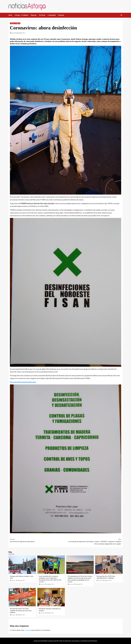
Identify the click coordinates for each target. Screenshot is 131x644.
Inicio (10, 15)
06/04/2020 (19, 33)
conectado (28, 630)
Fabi (13, 33)
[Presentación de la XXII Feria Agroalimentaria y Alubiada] (109, 565)
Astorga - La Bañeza (15, 23)
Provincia (42, 15)
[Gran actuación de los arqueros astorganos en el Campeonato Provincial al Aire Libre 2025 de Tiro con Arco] (51, 565)
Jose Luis (13, 580)
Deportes (34, 15)
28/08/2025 (107, 580)
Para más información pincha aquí (23, 382)
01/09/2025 (49, 584)
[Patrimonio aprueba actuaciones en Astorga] (51, 597)
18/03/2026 (20, 580)
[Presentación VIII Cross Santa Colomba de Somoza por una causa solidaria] (22, 597)
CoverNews (84, 641)
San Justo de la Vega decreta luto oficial (38, 540)
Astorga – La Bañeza (22, 15)
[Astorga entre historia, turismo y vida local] (22, 565)
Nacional (61, 15)
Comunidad (52, 15)
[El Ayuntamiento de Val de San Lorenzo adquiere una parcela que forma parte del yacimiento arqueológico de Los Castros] (80, 565)
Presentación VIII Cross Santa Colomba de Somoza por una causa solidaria (21, 611)
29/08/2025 (78, 584)
